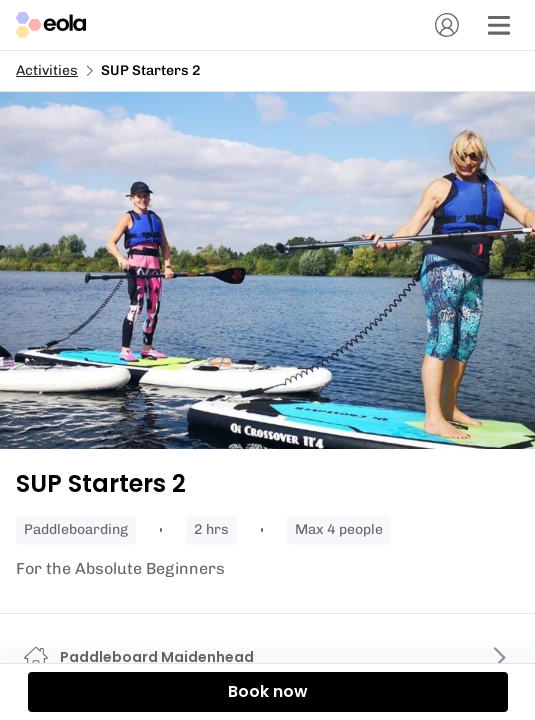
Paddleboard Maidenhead (157, 657)
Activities (47, 70)
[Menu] (499, 25)
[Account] (447, 25)
